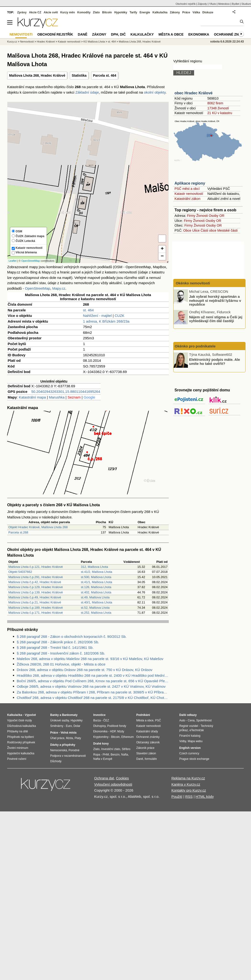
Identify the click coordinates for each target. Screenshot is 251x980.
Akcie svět (51, 12)
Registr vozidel (189, 726)
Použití (177, 796)
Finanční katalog (190, 736)
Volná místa (68, 733)
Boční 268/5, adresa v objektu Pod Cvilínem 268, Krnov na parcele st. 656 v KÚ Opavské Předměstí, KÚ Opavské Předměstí (93, 681)
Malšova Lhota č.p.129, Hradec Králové (36, 587)
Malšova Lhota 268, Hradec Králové (37, 75)
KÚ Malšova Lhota (94, 42)
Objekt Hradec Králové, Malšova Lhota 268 (38, 527)
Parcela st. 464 (105, 75)
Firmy (191, 216)
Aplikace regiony (190, 183)
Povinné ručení (17, 759)
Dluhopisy (99, 726)
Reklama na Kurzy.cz (188, 778)
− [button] (162, 256)
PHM (106, 755)
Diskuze (208, 12)
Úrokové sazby (60, 720)
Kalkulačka (160, 12)
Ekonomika (199, 34)
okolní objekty (155, 92)
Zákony (175, 12)
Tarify (133, 12)
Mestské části (227, 230)
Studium (246, 4)
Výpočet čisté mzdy (19, 720)
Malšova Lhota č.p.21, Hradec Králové (35, 602)
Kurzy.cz (12, 42)
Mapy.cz (59, 288)
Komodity (84, 12)
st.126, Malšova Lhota (96, 587)
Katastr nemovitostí (189, 194)
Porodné (74, 750)
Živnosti (202, 216)
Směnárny (57, 726)
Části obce (208, 230)
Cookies (122, 778)
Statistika (79, 75)
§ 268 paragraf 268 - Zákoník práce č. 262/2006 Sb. (58, 642)
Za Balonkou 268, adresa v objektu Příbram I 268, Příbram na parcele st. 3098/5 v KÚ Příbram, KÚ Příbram (93, 692)
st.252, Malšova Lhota (96, 613)
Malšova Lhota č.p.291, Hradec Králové (36, 577)
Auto (182, 720)
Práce (186, 12)
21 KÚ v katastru (220, 113)
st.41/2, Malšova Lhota (96, 572)
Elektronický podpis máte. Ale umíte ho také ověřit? (215, 362)
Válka (196, 12)
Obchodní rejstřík (186, 4)
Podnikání (143, 715)
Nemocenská (59, 750)
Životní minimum (18, 748)
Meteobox (224, 4)
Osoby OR (216, 216)
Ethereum (127, 737)
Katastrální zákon (187, 199)
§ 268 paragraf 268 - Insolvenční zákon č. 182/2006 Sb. (61, 653)
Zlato (96, 12)
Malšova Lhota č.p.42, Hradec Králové (35, 582)
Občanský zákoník (148, 742)
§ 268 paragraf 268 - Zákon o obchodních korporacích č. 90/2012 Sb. (72, 636)
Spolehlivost (204, 720)
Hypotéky (121, 12)
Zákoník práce (145, 748)
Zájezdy (202, 4)
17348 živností (218, 108)
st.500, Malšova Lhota (96, 577)
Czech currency (189, 753)
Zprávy (22, 12)
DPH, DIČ (118, 34)
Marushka (57, 397)
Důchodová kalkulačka (22, 726)
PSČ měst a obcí (187, 189)
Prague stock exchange (194, 759)
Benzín (115, 755)
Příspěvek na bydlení (21, 737)
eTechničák (197, 730)
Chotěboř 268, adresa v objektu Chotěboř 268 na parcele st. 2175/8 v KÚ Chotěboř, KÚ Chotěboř (93, 698)
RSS (189, 796)
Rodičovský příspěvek (21, 742)
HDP (113, 731)
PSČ (158, 720)
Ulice (196, 230)
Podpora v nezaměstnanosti (68, 756)
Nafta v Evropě (103, 759)
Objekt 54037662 (20, 572)
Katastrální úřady (147, 731)
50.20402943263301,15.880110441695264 (66, 391)
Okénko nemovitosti (192, 283)
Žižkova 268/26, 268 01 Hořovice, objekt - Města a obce (61, 664)
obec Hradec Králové (194, 93)
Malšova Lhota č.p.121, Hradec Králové (36, 567)
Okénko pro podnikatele (195, 346)
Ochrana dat (104, 778)
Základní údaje (87, 92)
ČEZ (106, 720)
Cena (191, 720)
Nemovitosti (27, 42)
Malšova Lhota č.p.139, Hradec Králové (36, 592)
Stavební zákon (146, 753)
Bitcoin (107, 12)
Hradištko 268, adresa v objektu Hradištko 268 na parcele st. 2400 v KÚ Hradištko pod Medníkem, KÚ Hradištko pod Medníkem (93, 675)
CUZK (119, 316)
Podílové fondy (117, 726)
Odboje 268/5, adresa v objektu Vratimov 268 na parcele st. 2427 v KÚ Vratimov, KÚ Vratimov (91, 686)
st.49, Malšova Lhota (95, 597)
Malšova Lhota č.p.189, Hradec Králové (36, 608)
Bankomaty (70, 715)
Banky (55, 715)
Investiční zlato (111, 749)
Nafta (125, 755)
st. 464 (88, 310)
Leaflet (13, 261)
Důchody (56, 761)
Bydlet (236, 4)
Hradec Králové (46, 42)
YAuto (213, 4)
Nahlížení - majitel (97, 316)
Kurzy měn (68, 12)
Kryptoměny (101, 737)
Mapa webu (195, 741)
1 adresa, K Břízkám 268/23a (106, 321)
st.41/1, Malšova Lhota (96, 582)
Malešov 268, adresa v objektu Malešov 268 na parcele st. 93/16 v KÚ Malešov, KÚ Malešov (90, 659)
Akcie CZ (35, 12)
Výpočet (30, 715)
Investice (99, 715)
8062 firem (215, 103)
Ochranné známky (231, 34)
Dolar (77, 726)
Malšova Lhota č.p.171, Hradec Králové (36, 613)
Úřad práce (57, 738)
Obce (187, 230)
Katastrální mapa (32, 397)
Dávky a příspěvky (63, 745)
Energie (145, 12)
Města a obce (171, 34)
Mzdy (121, 731)
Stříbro (126, 749)
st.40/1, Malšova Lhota (96, 602)
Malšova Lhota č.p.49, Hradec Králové (35, 597)
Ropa (97, 755)
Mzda (69, 738)
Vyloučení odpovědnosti (113, 784)
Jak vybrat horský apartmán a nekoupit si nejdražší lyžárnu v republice (215, 300)
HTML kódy (205, 796)
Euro (69, 726)
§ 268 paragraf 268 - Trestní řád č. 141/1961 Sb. (55, 647)
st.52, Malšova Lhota (95, 608)
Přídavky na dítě (18, 731)
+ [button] (162, 249)
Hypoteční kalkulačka (21, 753)
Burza (97, 720)
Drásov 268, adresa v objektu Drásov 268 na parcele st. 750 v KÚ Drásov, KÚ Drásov (85, 670)
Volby (183, 741)
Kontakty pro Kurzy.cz (189, 790)
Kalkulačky (142, 34)
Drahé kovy (101, 744)
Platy (78, 738)
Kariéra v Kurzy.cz (186, 784)
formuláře (151, 759)
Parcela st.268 (18, 532)
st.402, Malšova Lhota (96, 592)
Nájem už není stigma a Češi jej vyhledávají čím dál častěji (216, 319)
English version (190, 748)
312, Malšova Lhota (94, 567)
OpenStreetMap (31, 261)
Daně (83, 34)
